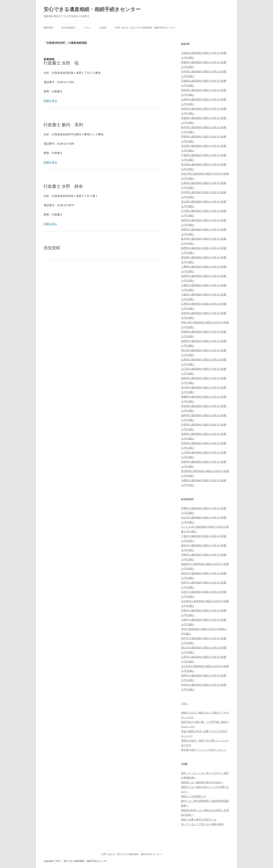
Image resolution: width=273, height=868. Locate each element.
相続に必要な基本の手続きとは (199, 820)
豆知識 (103, 28)
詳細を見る (50, 101)
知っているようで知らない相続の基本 (202, 824)
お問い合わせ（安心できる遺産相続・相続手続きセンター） (146, 28)
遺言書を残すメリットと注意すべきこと (204, 750)
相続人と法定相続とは (194, 796)
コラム (87, 28)
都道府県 (48, 28)
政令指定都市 (68, 28)
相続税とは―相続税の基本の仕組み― (202, 782)
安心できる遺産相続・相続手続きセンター (92, 9)
